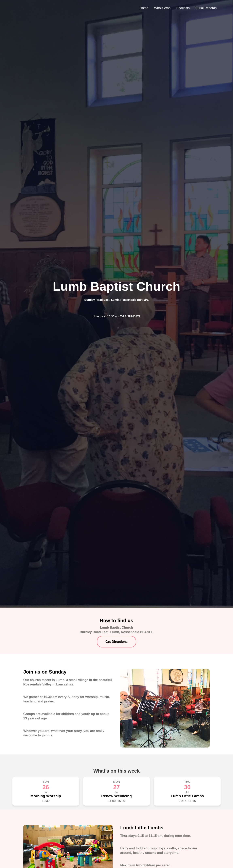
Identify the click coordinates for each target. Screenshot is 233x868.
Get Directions (116, 642)
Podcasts (183, 8)
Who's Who (162, 8)
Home (144, 8)
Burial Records (206, 8)
